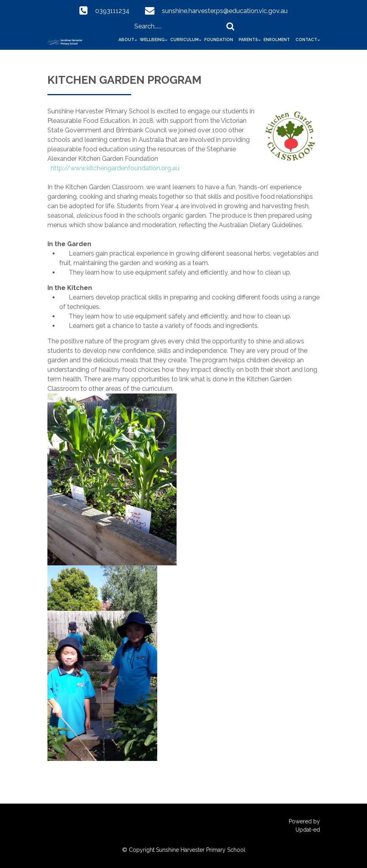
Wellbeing (152, 40)
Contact (306, 40)
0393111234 (112, 11)
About (126, 40)
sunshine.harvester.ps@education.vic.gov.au (225, 11)
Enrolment (277, 40)
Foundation (219, 40)
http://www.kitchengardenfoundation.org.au (115, 168)
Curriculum (184, 40)
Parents (248, 40)
